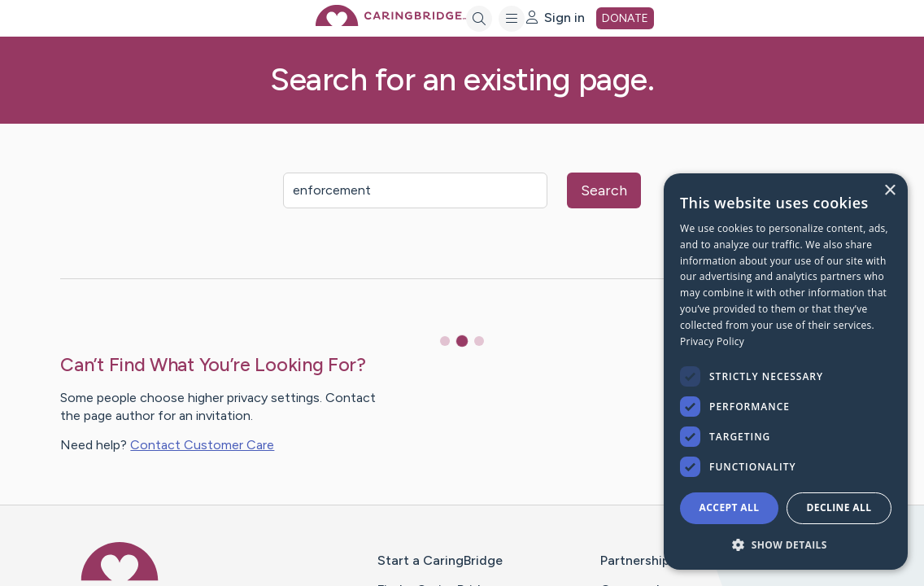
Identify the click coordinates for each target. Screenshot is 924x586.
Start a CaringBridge (440, 560)
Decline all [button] (839, 507)
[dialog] (786, 372)
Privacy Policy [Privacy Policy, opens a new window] (712, 341)
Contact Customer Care (202, 445)
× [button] (889, 191)
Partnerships (638, 560)
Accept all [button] (730, 507)
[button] (786, 544)
